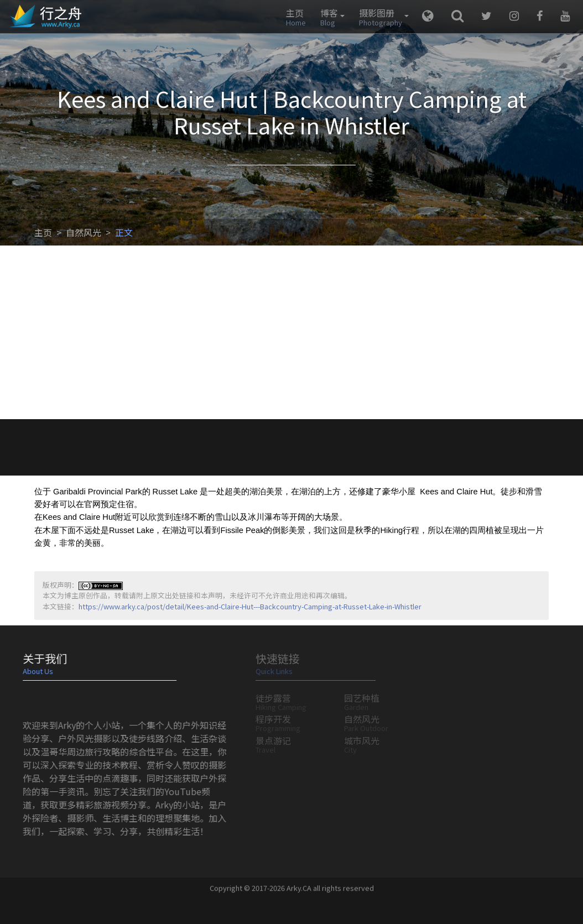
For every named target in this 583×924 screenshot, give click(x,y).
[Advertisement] (291, 336)
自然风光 (84, 232)
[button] (330, 17)
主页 (43, 232)
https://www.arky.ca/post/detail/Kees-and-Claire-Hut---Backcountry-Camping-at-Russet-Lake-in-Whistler (250, 606)
